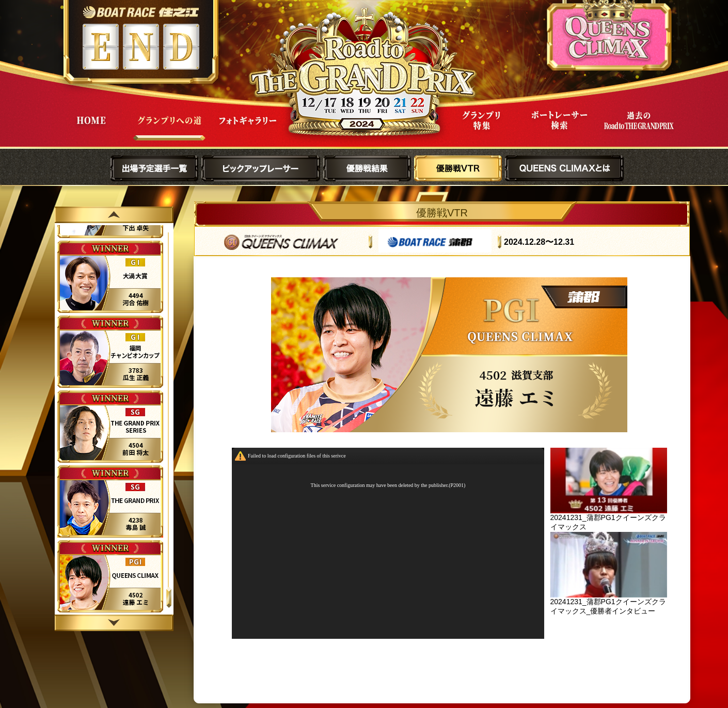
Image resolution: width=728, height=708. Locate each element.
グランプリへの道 (169, 128)
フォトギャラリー (248, 128)
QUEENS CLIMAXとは (564, 168)
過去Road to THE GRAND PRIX (638, 128)
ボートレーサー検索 (560, 128)
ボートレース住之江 (141, 12)
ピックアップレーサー (261, 168)
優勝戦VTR (458, 168)
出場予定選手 (154, 168)
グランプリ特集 (481, 128)
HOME (91, 128)
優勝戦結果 (367, 168)
